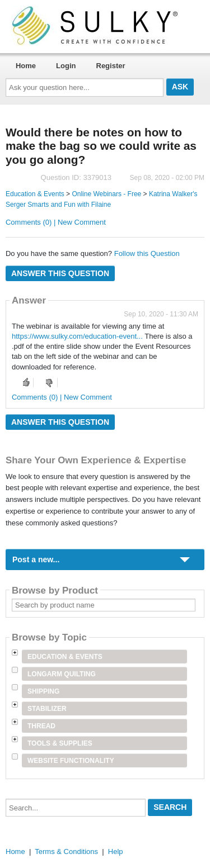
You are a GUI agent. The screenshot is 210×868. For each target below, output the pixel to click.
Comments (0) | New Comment (56, 222)
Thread (41, 726)
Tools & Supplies (60, 743)
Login (66, 66)
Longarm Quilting (62, 674)
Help (116, 852)
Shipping (43, 691)
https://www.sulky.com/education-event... (77, 336)
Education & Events (35, 194)
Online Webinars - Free (106, 194)
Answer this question (60, 273)
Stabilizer (47, 709)
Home (26, 66)
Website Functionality (71, 761)
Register (111, 66)
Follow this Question (147, 253)
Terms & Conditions (66, 852)
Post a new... (36, 559)
